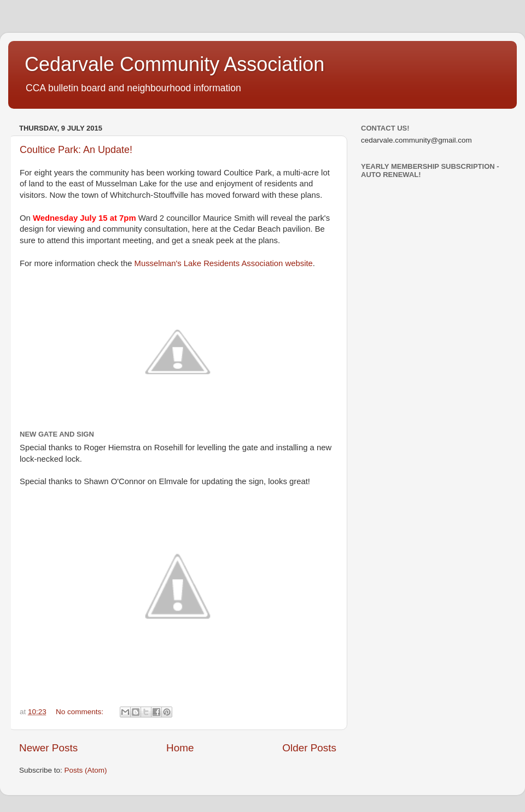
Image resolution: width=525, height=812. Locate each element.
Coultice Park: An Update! (76, 150)
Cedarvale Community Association (174, 64)
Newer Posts (48, 748)
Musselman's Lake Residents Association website (224, 263)
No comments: (81, 712)
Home (180, 748)
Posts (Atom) (86, 770)
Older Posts (309, 748)
